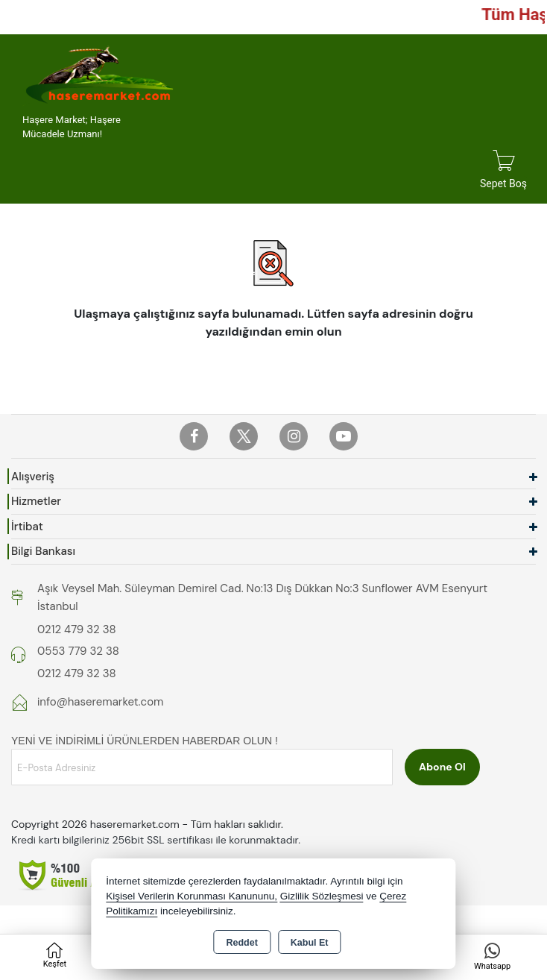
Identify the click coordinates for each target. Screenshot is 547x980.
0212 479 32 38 (77, 629)
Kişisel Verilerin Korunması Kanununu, (192, 896)
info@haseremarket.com (100, 702)
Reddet (241, 943)
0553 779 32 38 (78, 651)
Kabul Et (310, 943)
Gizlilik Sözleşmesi (322, 896)
